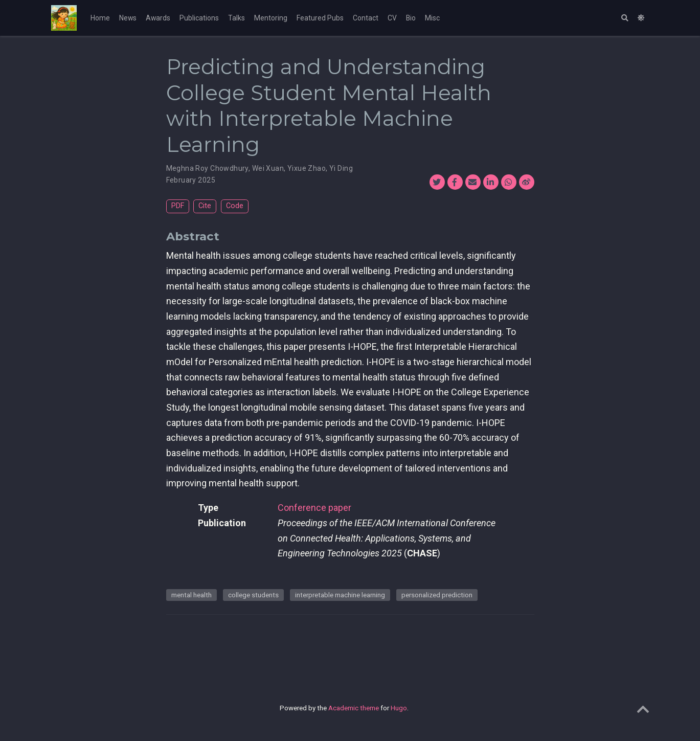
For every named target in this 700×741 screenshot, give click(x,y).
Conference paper (314, 508)
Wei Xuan (268, 168)
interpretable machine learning (340, 595)
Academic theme (354, 708)
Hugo (399, 708)
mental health (191, 595)
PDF (178, 206)
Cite (205, 206)
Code (235, 206)
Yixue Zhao (307, 168)
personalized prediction (437, 595)
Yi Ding (341, 168)
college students (253, 595)
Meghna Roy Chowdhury (207, 168)
